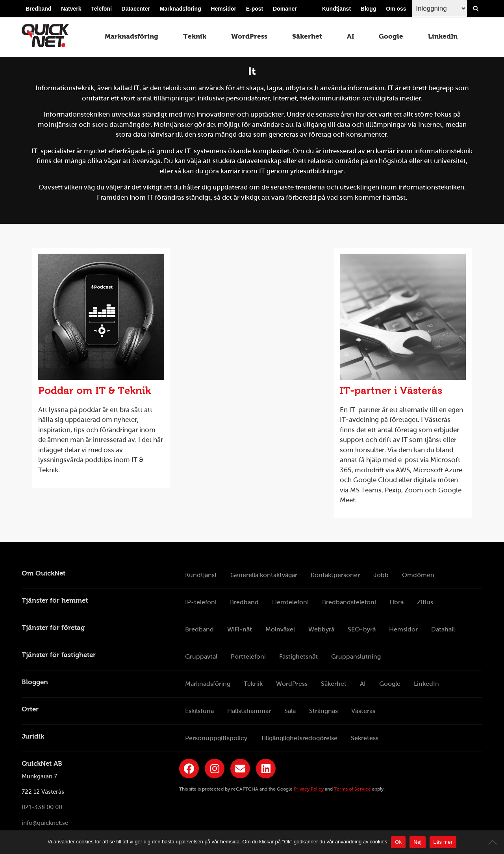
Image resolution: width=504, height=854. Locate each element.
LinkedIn (443, 36)
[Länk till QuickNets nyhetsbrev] (240, 769)
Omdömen (418, 575)
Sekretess (365, 738)
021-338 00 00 (42, 808)
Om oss (396, 9)
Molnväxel (280, 629)
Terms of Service (352, 789)
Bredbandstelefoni (349, 602)
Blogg (369, 9)
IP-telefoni (201, 602)
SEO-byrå (362, 629)
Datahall (443, 629)
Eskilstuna (199, 711)
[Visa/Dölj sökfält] (476, 9)
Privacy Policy (309, 789)
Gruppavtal (201, 656)
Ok (398, 842)
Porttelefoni (248, 656)
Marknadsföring (181, 9)
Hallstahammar (249, 711)
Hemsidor (223, 9)
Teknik (195, 36)
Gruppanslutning (356, 656)
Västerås (363, 711)
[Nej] (494, 842)
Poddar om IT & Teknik (94, 390)
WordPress (249, 36)
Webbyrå (321, 629)
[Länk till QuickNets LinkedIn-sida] (266, 769)
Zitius (425, 602)
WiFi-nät (240, 629)
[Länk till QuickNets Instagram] (215, 769)
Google (391, 36)
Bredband (38, 9)
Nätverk (71, 9)
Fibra (397, 602)
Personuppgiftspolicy (216, 738)
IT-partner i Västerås (391, 390)
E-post (255, 9)
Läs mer (443, 842)
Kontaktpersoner (335, 575)
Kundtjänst (336, 9)
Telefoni (101, 9)
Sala (290, 711)
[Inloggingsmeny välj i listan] (439, 8)
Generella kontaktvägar (264, 575)
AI (350, 36)
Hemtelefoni (290, 602)
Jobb (381, 575)
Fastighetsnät (298, 656)
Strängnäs (323, 711)
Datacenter (136, 9)
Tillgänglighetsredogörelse (299, 738)
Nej (417, 842)
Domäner (285, 9)
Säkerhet (307, 36)
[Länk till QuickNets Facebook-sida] (189, 769)
